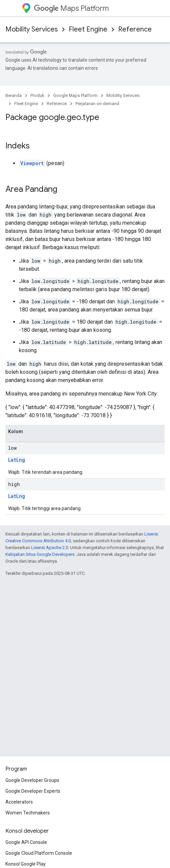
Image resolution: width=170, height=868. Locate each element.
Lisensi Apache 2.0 (50, 548)
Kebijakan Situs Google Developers (40, 554)
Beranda (14, 95)
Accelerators (19, 802)
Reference (135, 29)
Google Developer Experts (33, 791)
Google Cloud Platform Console (39, 853)
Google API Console (26, 842)
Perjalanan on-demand (97, 104)
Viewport (32, 163)
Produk (37, 95)
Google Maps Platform (75, 95)
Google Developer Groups (32, 780)
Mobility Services (32, 29)
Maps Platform (71, 8)
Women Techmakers (28, 813)
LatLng (17, 460)
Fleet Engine (88, 29)
